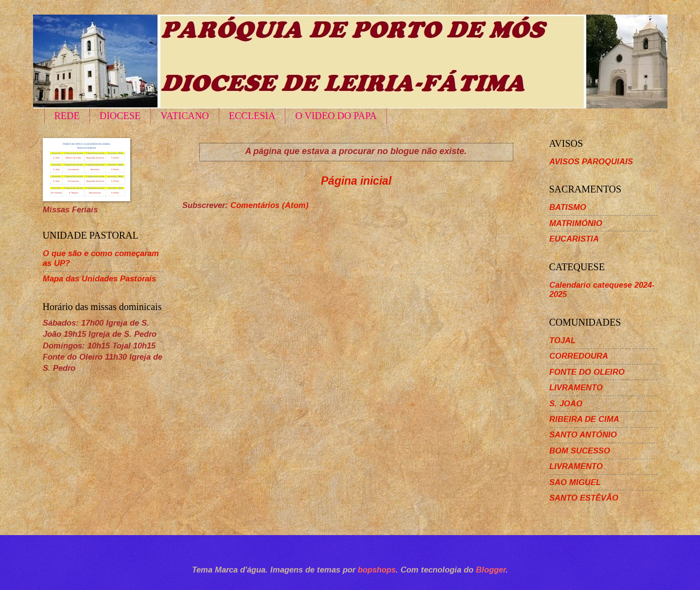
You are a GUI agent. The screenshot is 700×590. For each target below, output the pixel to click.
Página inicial (356, 181)
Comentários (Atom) (270, 205)
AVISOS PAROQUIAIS (591, 162)
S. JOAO (566, 404)
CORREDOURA (579, 356)
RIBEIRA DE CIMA (584, 419)
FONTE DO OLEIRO (587, 372)
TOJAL (562, 340)
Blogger (491, 570)
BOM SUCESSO (580, 451)
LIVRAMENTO (576, 388)
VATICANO (185, 116)
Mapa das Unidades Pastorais (99, 279)
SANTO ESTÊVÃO (584, 498)
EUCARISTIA (574, 239)
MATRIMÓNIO (576, 223)
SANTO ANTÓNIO (583, 435)
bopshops (377, 570)
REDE (67, 116)
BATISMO (568, 207)
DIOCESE (120, 116)
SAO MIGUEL (575, 482)
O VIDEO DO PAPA (336, 116)
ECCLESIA (252, 116)
